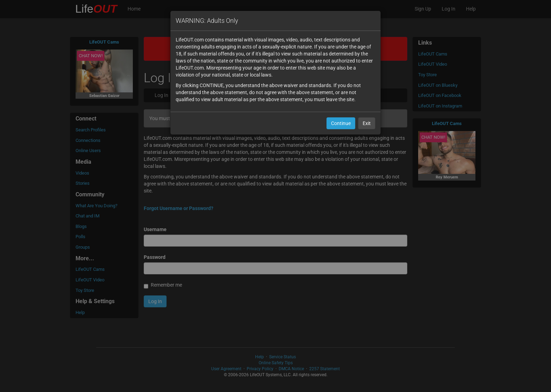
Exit (367, 123)
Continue (341, 123)
